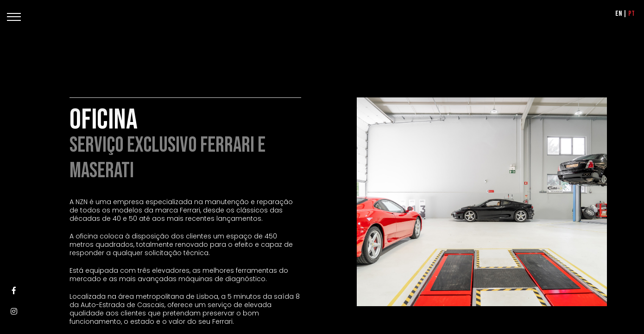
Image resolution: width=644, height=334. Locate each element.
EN (619, 14)
